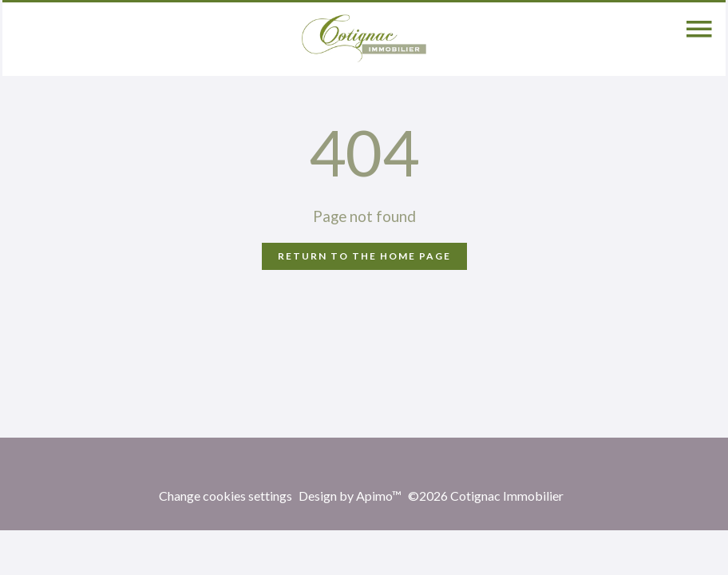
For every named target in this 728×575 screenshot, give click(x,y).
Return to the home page (364, 256)
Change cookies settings (226, 496)
